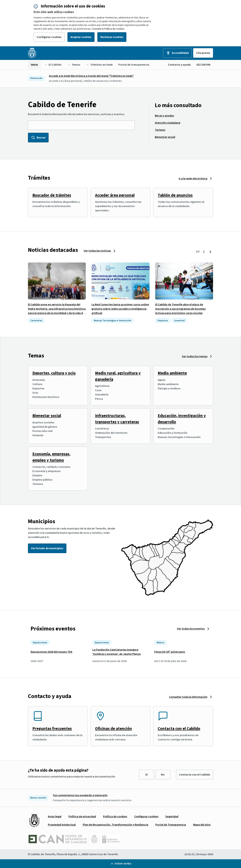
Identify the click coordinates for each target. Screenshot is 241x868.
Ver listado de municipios (47, 548)
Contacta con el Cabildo (179, 729)
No (163, 775)
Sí (146, 775)
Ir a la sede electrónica (193, 179)
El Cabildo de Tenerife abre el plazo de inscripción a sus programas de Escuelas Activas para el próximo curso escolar (180, 309)
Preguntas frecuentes (52, 729)
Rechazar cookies (112, 37)
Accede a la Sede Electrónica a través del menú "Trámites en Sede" (91, 76)
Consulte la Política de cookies (108, 29)
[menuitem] (34, 65)
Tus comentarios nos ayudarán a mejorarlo (80, 795)
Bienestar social (47, 416)
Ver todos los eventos (191, 629)
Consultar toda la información (188, 697)
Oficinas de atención (113, 729)
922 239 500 (203, 65)
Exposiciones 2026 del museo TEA (51, 652)
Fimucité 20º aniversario (170, 652)
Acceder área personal (115, 195)
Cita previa (203, 53)
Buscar (38, 138)
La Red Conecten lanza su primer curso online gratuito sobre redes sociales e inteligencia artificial (120, 309)
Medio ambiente (172, 373)
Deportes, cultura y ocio (54, 373)
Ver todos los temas (195, 356)
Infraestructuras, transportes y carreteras (117, 419)
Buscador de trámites (52, 195)
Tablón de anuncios (175, 195)
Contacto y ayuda (179, 65)
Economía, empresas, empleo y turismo (51, 457)
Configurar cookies (49, 37)
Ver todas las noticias (97, 251)
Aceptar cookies (81, 37)
